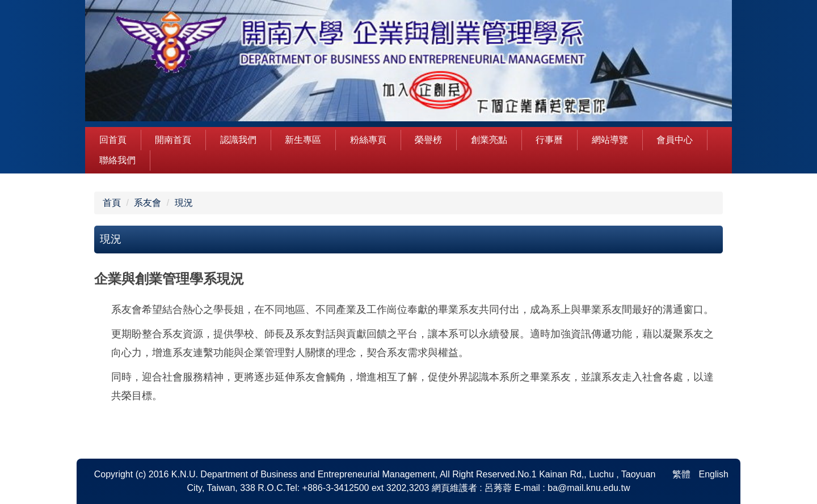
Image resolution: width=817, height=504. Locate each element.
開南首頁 (173, 140)
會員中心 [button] (675, 140)
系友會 (148, 203)
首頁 (112, 203)
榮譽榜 (428, 140)
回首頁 (113, 140)
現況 (184, 203)
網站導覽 (610, 140)
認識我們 (238, 140)
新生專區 (303, 140)
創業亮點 (489, 140)
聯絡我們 (117, 160)
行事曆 (549, 140)
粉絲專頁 (368, 140)
